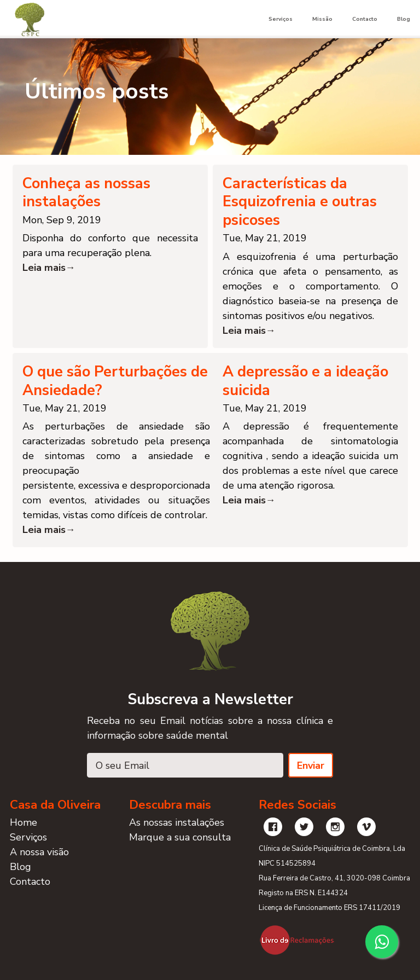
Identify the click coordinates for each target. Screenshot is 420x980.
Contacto (365, 19)
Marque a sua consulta (180, 837)
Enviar (311, 766)
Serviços (281, 19)
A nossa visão (39, 852)
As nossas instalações (177, 822)
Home (24, 822)
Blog (404, 19)
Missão (322, 19)
